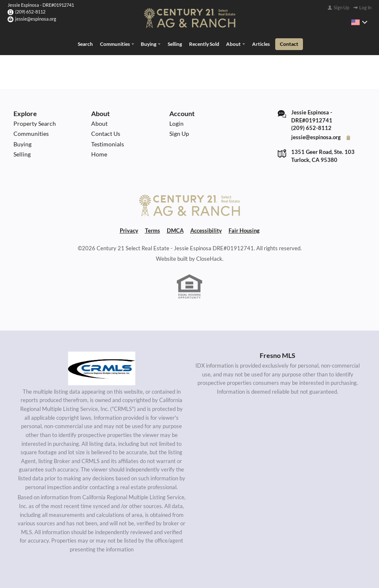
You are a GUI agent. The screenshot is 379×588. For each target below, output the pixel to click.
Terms (153, 231)
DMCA (175, 231)
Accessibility (206, 231)
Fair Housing (244, 231)
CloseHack (209, 259)
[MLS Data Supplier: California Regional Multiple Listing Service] (102, 368)
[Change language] (359, 22)
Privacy (129, 231)
